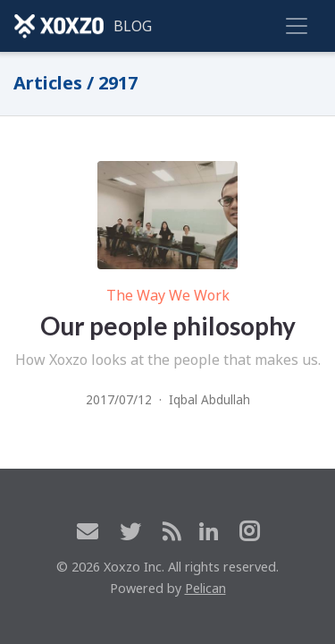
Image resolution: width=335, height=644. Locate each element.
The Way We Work (168, 295)
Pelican (205, 588)
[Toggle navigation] (297, 26)
